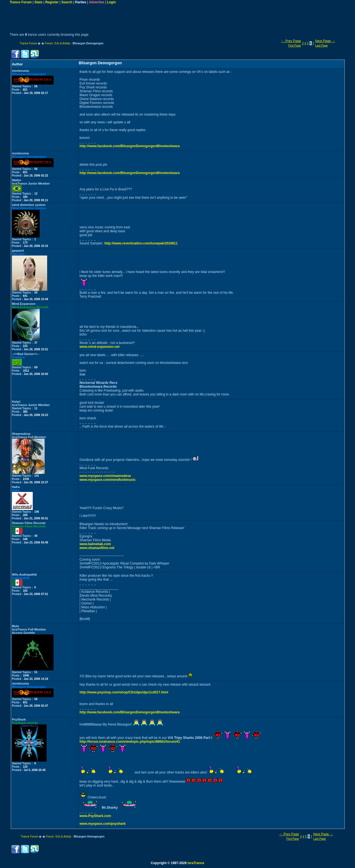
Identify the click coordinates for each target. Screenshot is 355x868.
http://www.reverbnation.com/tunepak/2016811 (141, 243)
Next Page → (325, 41)
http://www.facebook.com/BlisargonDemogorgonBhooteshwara (130, 146)
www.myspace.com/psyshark (103, 824)
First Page (295, 46)
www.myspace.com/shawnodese (105, 476)
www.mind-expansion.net (100, 347)
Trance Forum (21, 2)
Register (52, 2)
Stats (38, 2)
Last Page (322, 46)
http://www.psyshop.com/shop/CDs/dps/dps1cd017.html (124, 692)
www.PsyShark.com (95, 816)
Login (111, 2)
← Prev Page (291, 41)
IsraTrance (196, 863)
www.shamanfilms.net (97, 548)
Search (67, 2)
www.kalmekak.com (95, 544)
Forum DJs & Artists (58, 43)
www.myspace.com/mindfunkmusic (108, 480)
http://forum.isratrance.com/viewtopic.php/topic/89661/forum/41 (130, 742)
